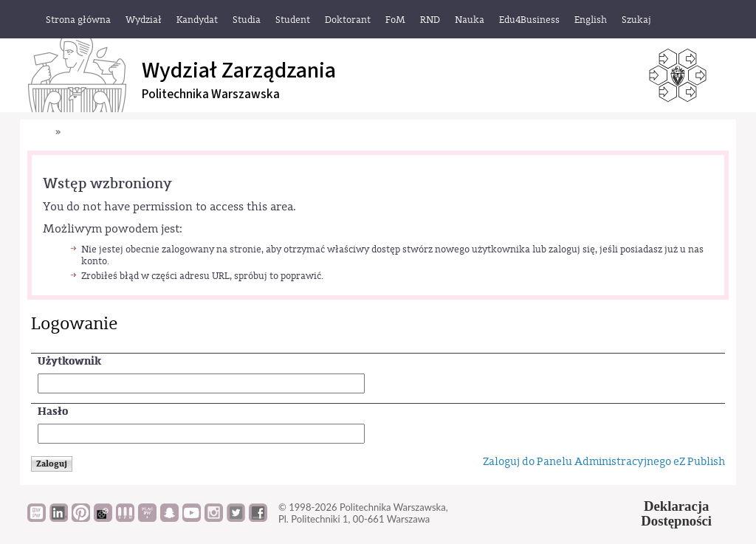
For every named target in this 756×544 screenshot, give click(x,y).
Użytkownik (69, 361)
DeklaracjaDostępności (676, 514)
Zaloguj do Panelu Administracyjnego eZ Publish (604, 462)
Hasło (53, 412)
